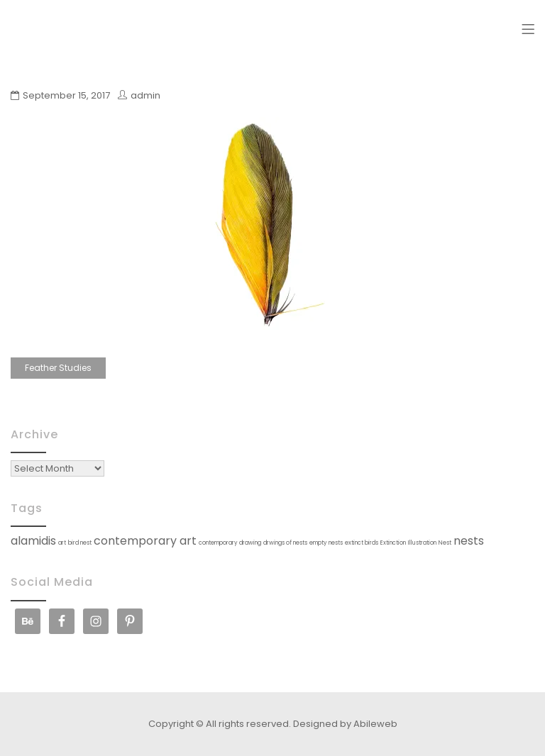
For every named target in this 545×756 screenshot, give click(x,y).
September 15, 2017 (66, 95)
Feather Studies (58, 368)
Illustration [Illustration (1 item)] (422, 543)
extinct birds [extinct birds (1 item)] (362, 543)
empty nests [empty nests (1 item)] (326, 543)
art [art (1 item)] (62, 543)
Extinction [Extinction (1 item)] (393, 543)
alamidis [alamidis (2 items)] (33, 541)
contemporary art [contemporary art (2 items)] (145, 541)
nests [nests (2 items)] (469, 541)
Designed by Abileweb (345, 724)
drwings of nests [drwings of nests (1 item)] (285, 543)
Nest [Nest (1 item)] (445, 543)
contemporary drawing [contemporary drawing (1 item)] (230, 543)
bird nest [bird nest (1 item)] (80, 543)
